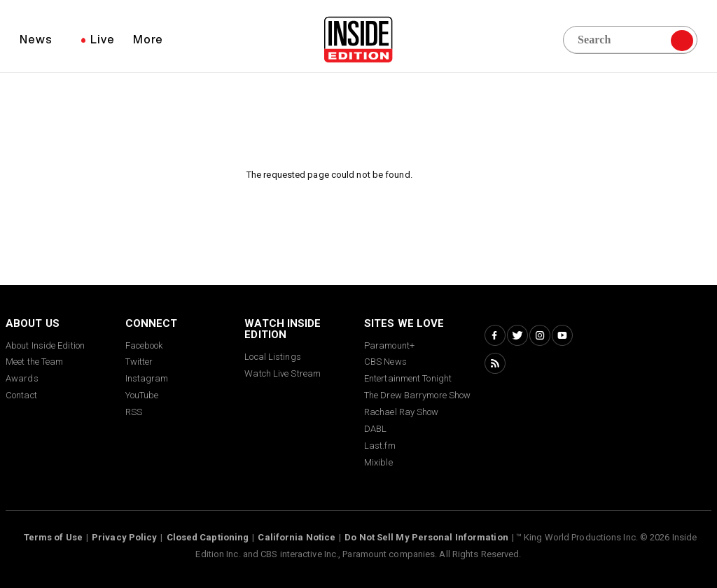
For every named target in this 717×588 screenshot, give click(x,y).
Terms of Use (53, 537)
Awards (22, 378)
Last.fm (380, 446)
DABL (375, 429)
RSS (134, 412)
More (148, 39)
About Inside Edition (45, 345)
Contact (21, 395)
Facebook (144, 345)
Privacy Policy (124, 537)
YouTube (142, 395)
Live (103, 39)
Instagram (147, 378)
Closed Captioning (208, 537)
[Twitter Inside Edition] (517, 335)
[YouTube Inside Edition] (562, 335)
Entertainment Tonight (408, 378)
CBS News (385, 362)
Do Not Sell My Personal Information (426, 537)
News (36, 39)
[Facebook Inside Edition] (495, 335)
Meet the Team (34, 362)
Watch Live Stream (283, 373)
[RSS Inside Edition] (495, 363)
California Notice (297, 537)
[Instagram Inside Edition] (540, 335)
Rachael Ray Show (402, 412)
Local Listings (272, 357)
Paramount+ (389, 345)
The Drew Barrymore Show (417, 395)
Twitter (139, 362)
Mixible (378, 462)
